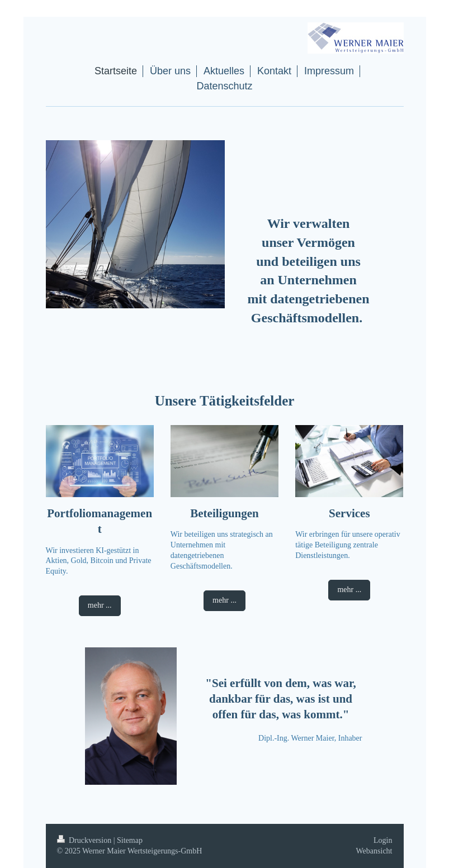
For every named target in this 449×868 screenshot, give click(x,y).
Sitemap (130, 840)
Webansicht (374, 851)
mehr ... (100, 605)
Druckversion (85, 840)
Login (383, 840)
